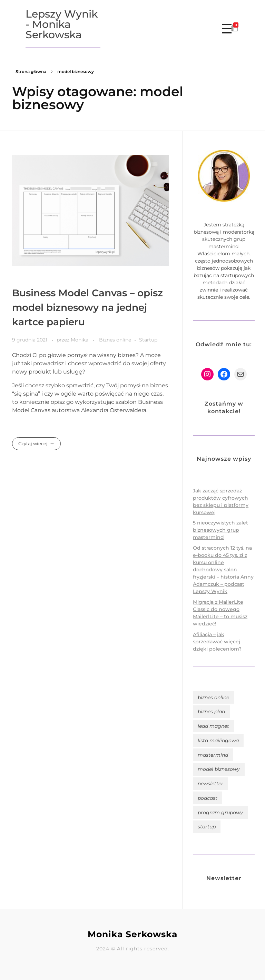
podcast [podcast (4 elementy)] (208, 798)
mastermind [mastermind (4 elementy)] (213, 755)
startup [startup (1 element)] (207, 827)
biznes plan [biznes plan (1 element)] (211, 712)
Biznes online (115, 340)
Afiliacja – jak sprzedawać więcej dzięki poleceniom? (217, 642)
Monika (80, 340)
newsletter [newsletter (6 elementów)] (210, 784)
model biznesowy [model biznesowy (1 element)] (219, 769)
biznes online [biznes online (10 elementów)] (213, 697)
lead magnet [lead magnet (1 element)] (213, 726)
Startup (148, 340)
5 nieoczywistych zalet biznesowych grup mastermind (220, 530)
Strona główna (31, 72)
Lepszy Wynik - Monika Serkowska (62, 24)
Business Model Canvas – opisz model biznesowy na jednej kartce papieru (87, 307)
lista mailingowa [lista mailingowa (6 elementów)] (218, 741)
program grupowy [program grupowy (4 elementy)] (220, 813)
